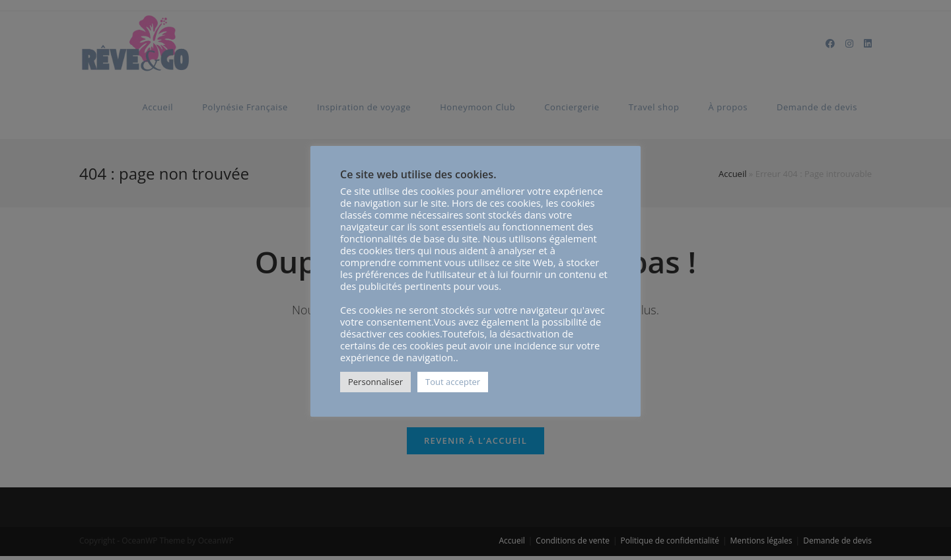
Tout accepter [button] (453, 382)
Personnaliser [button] (375, 382)
